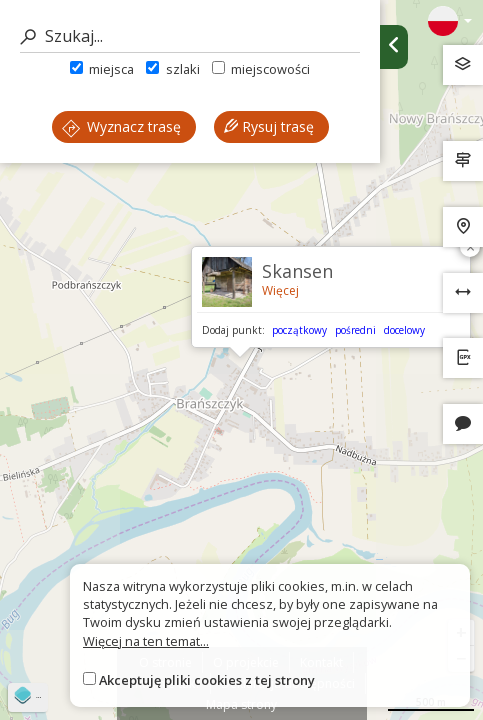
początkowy (299, 330)
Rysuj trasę (269, 126)
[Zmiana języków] (450, 21)
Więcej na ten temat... (146, 641)
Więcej (280, 290)
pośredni (355, 330)
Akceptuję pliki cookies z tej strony (207, 680)
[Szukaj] (190, 36)
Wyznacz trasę (121, 126)
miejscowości (261, 69)
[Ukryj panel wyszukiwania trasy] (394, 47)
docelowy (404, 330)
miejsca (102, 69)
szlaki (172, 69)
